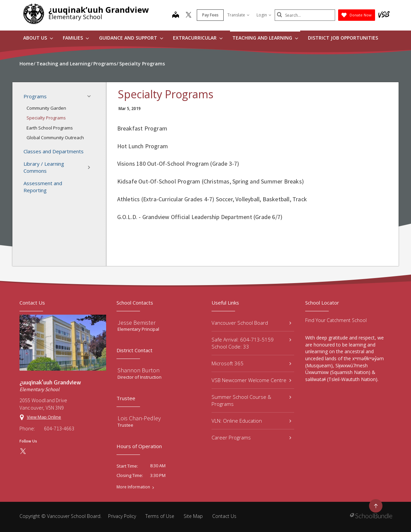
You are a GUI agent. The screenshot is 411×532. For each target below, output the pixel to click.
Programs (59, 96)
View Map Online (44, 417)
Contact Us (224, 516)
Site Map (193, 516)
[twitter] (189, 15)
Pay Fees (210, 15)
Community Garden (46, 108)
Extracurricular (198, 38)
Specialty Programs (46, 118)
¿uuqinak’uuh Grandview (99, 10)
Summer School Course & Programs (251, 400)
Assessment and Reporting (43, 187)
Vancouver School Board (251, 323)
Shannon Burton (139, 370)
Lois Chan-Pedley (139, 418)
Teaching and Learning (265, 38)
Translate (238, 15)
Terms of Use (160, 516)
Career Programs (251, 437)
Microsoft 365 (251, 363)
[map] (176, 15)
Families (76, 38)
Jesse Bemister (136, 323)
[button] (91, 96)
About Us (38, 38)
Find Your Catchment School (336, 320)
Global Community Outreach (55, 138)
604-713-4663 (59, 428)
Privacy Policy (122, 516)
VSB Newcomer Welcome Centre (251, 380)
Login (264, 15)
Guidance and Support (131, 38)
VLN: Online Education (251, 421)
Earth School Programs (50, 128)
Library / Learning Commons (59, 167)
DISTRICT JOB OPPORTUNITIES (343, 38)
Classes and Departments (54, 151)
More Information (133, 487)
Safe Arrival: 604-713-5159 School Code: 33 (251, 343)
